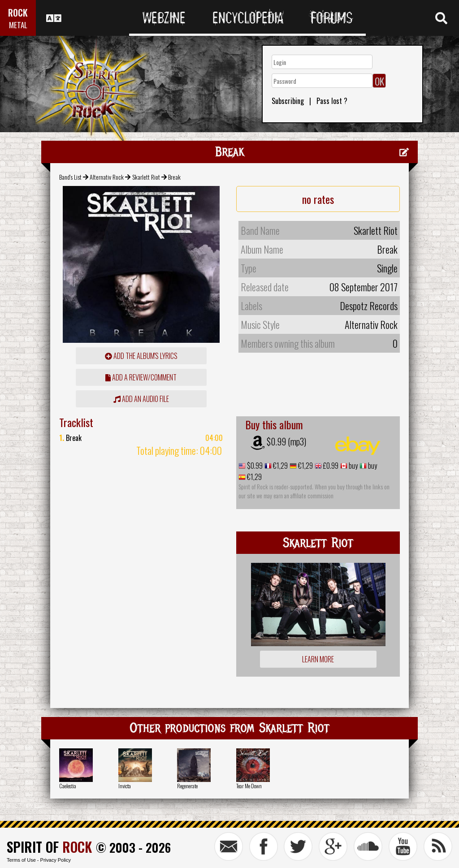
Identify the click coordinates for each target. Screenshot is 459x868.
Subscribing (288, 101)
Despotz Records (369, 306)
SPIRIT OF (49, 847)
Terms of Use (21, 860)
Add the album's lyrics (141, 356)
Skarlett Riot (146, 177)
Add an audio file (141, 399)
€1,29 (280, 466)
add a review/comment (141, 377)
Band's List (70, 177)
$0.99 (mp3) (286, 441)
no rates (318, 199)
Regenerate (187, 786)
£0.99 (330, 466)
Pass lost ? (332, 101)
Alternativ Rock (107, 177)
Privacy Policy (56, 860)
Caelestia (68, 786)
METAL (18, 25)
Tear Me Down (249, 786)
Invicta (125, 786)
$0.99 (254, 466)
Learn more (318, 659)
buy (353, 466)
